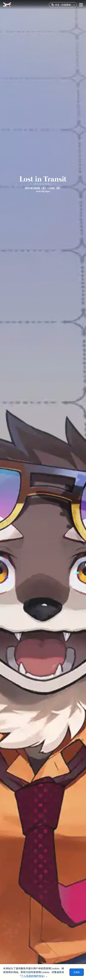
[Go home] (7, 5)
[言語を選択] (63, 5)
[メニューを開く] (81, 5)
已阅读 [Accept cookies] (77, 972)
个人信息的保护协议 (32, 976)
